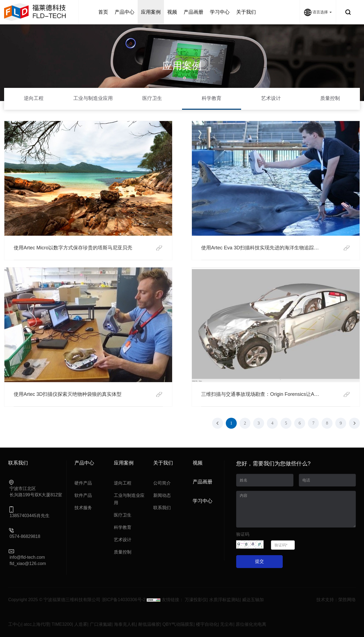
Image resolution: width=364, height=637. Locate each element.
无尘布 (227, 624)
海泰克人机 (125, 624)
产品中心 (125, 12)
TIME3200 (62, 624)
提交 (259, 561)
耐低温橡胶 (149, 624)
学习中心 (220, 12)
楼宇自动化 (207, 624)
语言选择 (318, 12)
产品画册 (193, 12)
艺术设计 (271, 98)
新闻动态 (162, 495)
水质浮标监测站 (224, 600)
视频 (172, 12)
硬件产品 (83, 483)
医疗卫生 (152, 98)
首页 (103, 12)
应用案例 (151, 12)
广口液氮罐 (101, 624)
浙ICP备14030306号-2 (124, 600)
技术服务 (83, 508)
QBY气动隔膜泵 (178, 624)
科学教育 (212, 98)
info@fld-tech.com (27, 557)
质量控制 (330, 98)
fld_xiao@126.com (28, 563)
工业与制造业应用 (93, 98)
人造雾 (81, 624)
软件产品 (83, 495)
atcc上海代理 (37, 624)
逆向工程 (34, 98)
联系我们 (162, 508)
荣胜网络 (347, 600)
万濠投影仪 (196, 600)
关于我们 (246, 12)
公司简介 (162, 483)
